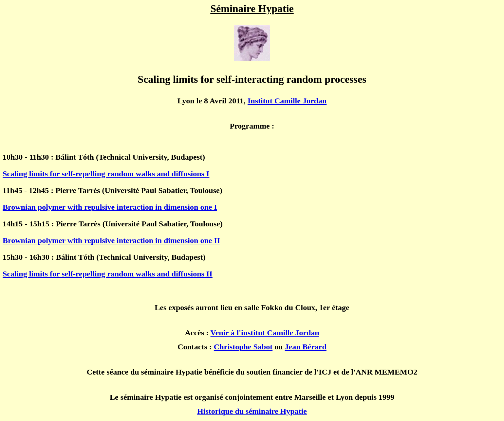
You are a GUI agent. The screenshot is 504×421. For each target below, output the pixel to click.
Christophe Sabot (243, 347)
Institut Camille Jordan (287, 101)
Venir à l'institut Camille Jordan (265, 333)
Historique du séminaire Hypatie (252, 411)
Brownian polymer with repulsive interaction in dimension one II (111, 240)
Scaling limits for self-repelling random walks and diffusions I (106, 174)
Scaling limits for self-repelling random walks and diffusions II (108, 274)
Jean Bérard (306, 347)
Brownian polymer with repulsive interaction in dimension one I (110, 207)
